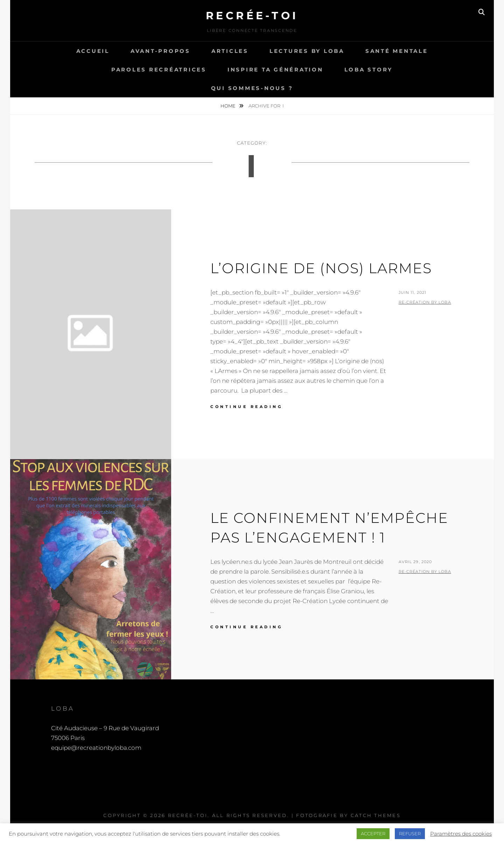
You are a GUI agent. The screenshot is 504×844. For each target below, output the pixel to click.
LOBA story (369, 70)
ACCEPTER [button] (373, 833)
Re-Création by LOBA (425, 302)
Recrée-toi (252, 16)
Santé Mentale (397, 51)
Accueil (93, 51)
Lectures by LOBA (307, 51)
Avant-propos (160, 51)
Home (229, 106)
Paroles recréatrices (159, 70)
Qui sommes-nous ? (252, 88)
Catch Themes (376, 815)
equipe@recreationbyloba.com (96, 748)
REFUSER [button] (410, 833)
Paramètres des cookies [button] (461, 834)
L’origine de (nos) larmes (321, 268)
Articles (230, 51)
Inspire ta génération (275, 70)
